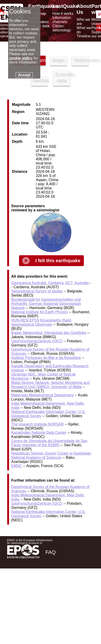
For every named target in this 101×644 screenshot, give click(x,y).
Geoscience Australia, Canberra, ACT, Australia (50, 283)
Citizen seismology (62, 28)
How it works (63, 14)
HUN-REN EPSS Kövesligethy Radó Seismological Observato (41, 322)
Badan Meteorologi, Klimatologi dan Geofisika (49, 333)
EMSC (17, 466)
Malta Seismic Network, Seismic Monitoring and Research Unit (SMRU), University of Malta (50, 385)
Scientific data (63, 78)
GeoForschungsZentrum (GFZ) (37, 341)
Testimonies (81, 60)
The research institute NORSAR (38, 424)
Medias (40, 81)
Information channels (62, 20)
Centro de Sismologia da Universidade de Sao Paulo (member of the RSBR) (49, 443)
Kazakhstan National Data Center (39, 433)
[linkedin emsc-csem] (74, 585)
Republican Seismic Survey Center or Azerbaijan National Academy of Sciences (51, 455)
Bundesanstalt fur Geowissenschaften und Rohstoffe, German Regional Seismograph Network (46, 304)
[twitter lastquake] (62, 585)
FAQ (50, 552)
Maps (59, 60)
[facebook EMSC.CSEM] (49, 585)
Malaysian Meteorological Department (43, 395)
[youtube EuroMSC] (87, 585)
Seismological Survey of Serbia (37, 291)
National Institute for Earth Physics (40, 312)
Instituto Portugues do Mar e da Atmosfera (46, 358)
